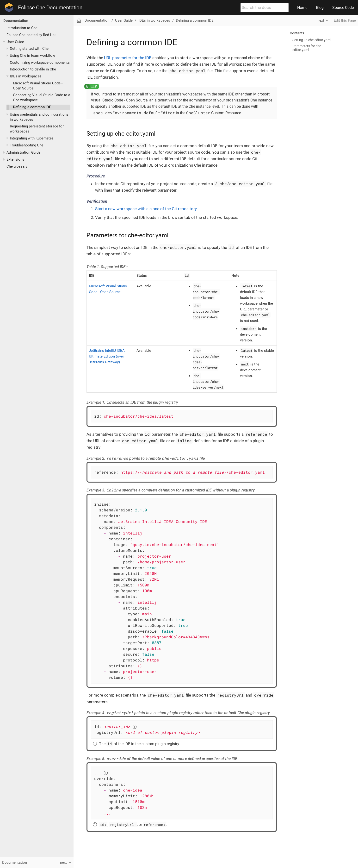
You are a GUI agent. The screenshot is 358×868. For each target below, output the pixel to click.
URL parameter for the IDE (128, 58)
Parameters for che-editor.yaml (307, 48)
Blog (320, 8)
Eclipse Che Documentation (50, 8)
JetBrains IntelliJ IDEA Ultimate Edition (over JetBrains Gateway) (107, 356)
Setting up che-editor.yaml (312, 40)
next (321, 20)
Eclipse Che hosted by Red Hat (31, 35)
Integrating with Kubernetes (32, 138)
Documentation (16, 21)
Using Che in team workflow (32, 56)
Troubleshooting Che (27, 145)
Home (302, 8)
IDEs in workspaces (26, 76)
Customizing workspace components (40, 63)
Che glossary (17, 166)
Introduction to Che (22, 28)
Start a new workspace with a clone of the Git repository (146, 209)
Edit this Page (345, 20)
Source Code (343, 8)
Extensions (15, 159)
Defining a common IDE (32, 107)
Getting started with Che (29, 49)
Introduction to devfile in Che (33, 69)
